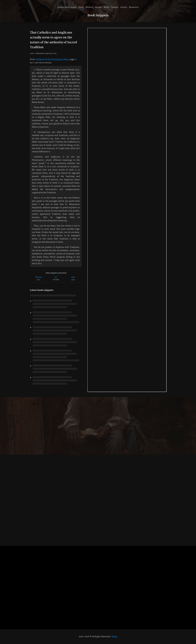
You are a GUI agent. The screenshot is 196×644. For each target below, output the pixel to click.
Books (81, 7)
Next (73, 277)
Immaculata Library (67, 7)
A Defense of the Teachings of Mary (52, 59)
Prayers (115, 7)
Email (115, 637)
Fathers (89, 7)
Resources (134, 7)
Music (107, 7)
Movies (98, 7)
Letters (124, 7)
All (56, 277)
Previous (39, 277)
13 (76, 59)
